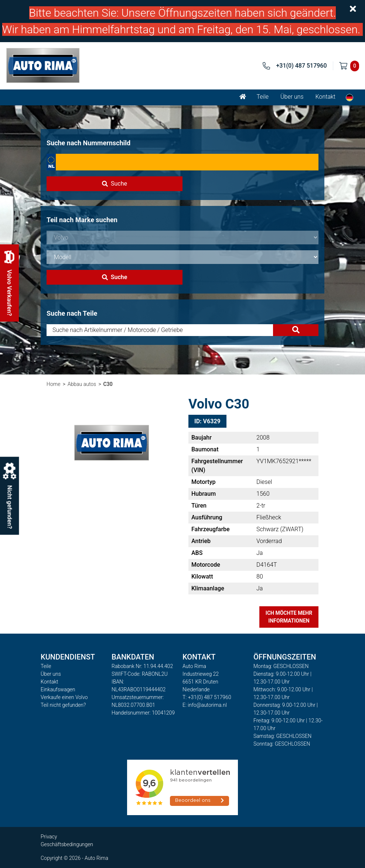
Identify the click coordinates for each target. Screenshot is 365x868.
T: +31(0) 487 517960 (207, 697)
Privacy (49, 837)
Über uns (292, 97)
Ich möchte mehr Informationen (289, 617)
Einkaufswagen (58, 689)
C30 (108, 384)
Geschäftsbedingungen (67, 844)
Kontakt (325, 97)
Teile (262, 97)
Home (53, 384)
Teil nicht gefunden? (63, 705)
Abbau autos (82, 384)
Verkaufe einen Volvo (64, 697)
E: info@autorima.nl (205, 705)
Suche (115, 184)
